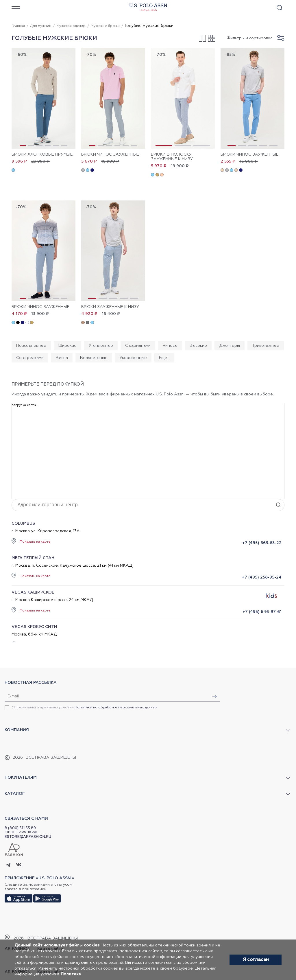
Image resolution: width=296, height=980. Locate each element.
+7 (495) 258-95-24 (262, 577)
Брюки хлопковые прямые (42, 154)
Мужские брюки (105, 26)
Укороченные (133, 358)
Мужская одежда (71, 26)
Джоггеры (230, 346)
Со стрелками (30, 358)
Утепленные (101, 346)
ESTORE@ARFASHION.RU (28, 837)
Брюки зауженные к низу (110, 307)
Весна (62, 358)
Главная (18, 26)
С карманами (138, 346)
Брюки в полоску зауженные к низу (172, 157)
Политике (71, 974)
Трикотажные (266, 346)
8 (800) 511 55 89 (20, 828)
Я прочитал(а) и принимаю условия (85, 708)
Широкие (67, 346)
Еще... (164, 358)
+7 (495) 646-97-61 (262, 612)
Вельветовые (94, 358)
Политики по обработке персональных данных (116, 708)
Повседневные (31, 346)
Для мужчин (41, 26)
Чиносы (170, 346)
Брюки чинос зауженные (110, 154)
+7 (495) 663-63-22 (262, 543)
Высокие (198, 346)
